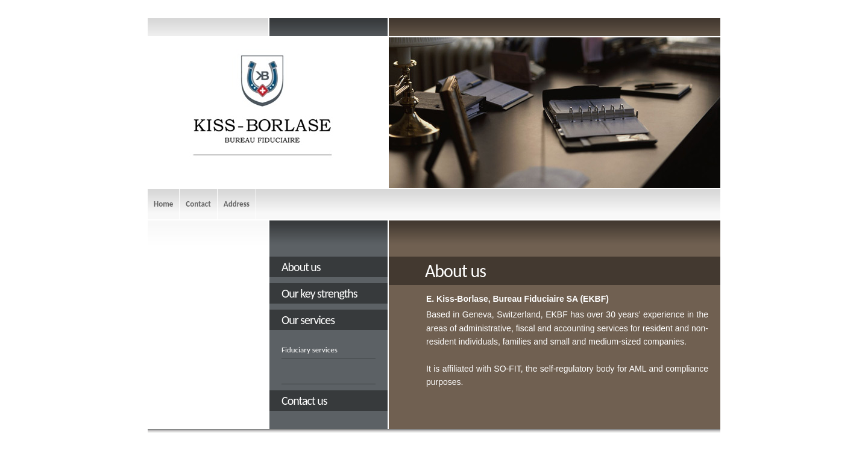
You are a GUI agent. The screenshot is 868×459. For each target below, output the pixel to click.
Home (163, 204)
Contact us (304, 401)
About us (301, 267)
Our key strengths (319, 293)
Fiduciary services (310, 350)
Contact (198, 204)
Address (237, 204)
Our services (308, 320)
